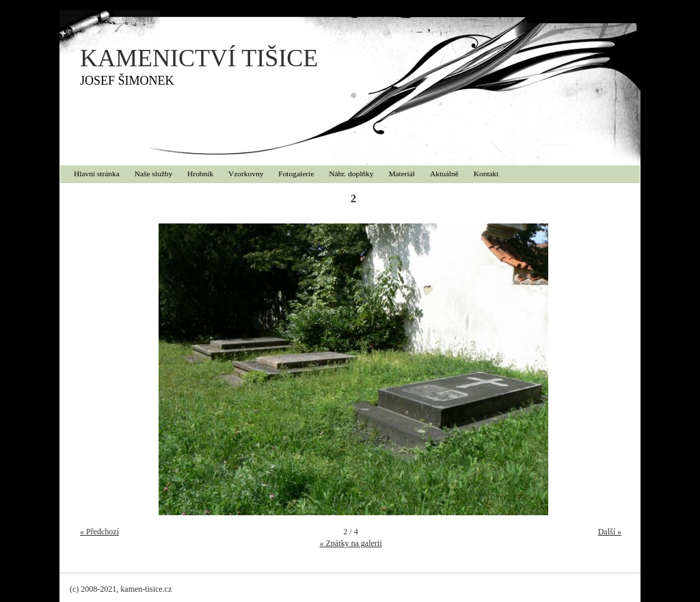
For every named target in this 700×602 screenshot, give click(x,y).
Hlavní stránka (97, 174)
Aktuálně (444, 174)
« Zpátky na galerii (351, 543)
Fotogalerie (296, 174)
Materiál (402, 174)
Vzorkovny (246, 174)
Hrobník (200, 174)
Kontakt (486, 174)
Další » (610, 532)
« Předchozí (99, 532)
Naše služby (153, 174)
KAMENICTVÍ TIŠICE (199, 58)
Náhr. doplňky (351, 174)
